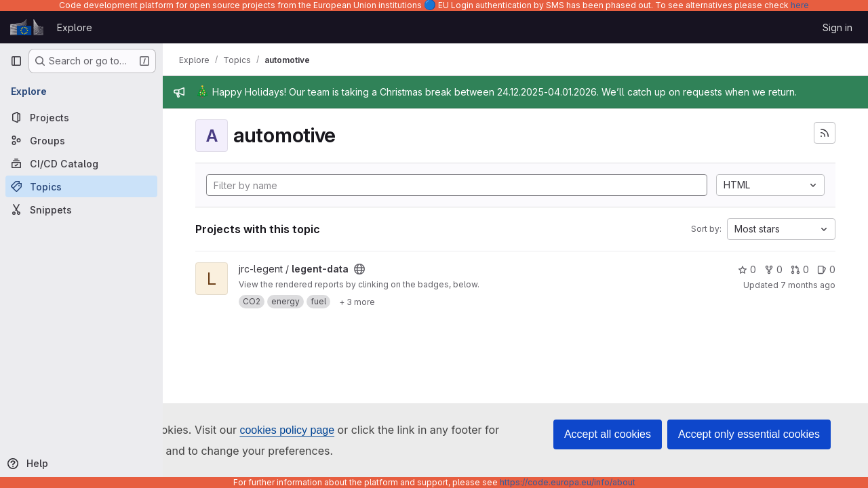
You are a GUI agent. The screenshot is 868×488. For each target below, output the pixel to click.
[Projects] (81, 117)
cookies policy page (287, 430)
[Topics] (81, 186)
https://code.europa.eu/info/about (568, 482)
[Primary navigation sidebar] (16, 61)
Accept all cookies (608, 434)
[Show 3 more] (357, 302)
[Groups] (81, 140)
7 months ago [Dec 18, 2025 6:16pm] (808, 285)
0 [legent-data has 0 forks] (773, 269)
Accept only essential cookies (749, 434)
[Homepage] (27, 27)
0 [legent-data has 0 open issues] (826, 269)
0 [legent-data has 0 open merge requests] (800, 269)
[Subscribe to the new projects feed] (825, 133)
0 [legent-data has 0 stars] (747, 269)
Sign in (837, 27)
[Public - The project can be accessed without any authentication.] (359, 269)
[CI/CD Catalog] (81, 163)
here (800, 5)
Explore (75, 27)
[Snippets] (81, 209)
